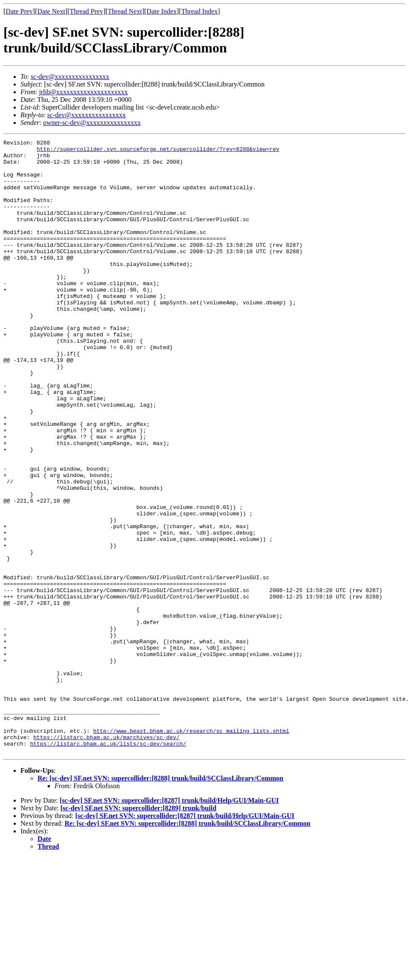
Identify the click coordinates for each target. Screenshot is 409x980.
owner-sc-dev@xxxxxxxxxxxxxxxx (92, 123)
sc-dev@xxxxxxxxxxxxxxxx (70, 77)
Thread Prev (86, 11)
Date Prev (19, 11)
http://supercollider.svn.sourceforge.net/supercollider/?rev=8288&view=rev (158, 151)
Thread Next (125, 11)
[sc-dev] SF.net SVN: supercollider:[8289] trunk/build (138, 931)
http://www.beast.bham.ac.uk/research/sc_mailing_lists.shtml (191, 850)
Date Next (51, 11)
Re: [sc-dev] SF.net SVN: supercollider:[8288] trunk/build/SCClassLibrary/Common (160, 901)
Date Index (162, 11)
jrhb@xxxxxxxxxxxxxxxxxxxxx (83, 92)
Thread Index (199, 11)
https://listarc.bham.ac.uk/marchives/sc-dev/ (106, 857)
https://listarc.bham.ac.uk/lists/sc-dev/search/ (108, 865)
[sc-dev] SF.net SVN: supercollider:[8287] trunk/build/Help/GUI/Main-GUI (169, 923)
